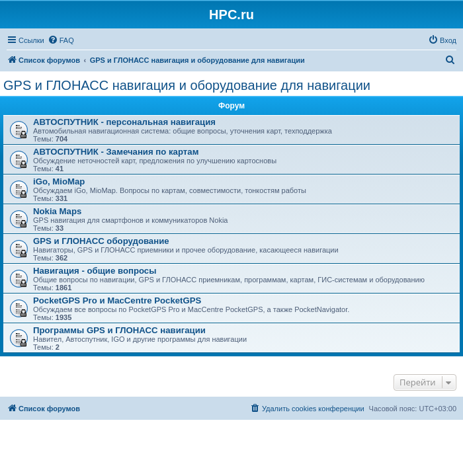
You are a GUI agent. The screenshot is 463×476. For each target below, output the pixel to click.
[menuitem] (61, 40)
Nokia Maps (57, 211)
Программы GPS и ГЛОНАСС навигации (119, 330)
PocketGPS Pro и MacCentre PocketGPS (117, 300)
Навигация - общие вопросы (95, 271)
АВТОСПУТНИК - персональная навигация (124, 122)
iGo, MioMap (59, 181)
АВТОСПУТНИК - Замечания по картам (116, 152)
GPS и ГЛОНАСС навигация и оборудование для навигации (187, 85)
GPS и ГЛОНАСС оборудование (101, 241)
